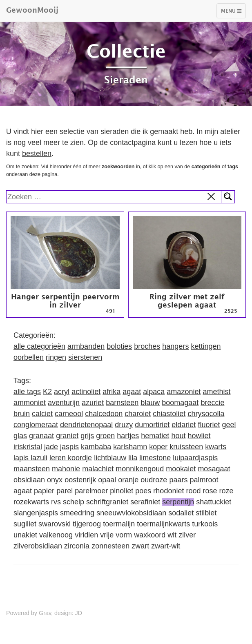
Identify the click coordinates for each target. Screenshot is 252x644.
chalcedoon (104, 414)
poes (143, 491)
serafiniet (145, 502)
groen (105, 436)
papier (44, 491)
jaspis (69, 447)
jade (51, 447)
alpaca (154, 392)
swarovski (55, 524)
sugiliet (25, 524)
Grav (45, 613)
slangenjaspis (36, 513)
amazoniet (184, 392)
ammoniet (30, 403)
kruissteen (186, 447)
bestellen (37, 154)
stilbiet (206, 513)
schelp (74, 502)
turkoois (205, 524)
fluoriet (209, 425)
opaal (107, 480)
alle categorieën (39, 346)
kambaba (96, 447)
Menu (233, 13)
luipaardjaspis (195, 458)
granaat (41, 436)
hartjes (128, 436)
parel (65, 491)
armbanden (86, 346)
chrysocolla (206, 414)
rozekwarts (31, 502)
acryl (62, 392)
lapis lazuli (30, 458)
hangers (175, 346)
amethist (216, 392)
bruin (22, 414)
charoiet (138, 414)
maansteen (32, 469)
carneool (69, 414)
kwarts (216, 447)
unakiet (25, 535)
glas (20, 436)
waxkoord (150, 535)
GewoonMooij (32, 10)
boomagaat (180, 403)
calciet (42, 414)
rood (193, 491)
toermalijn (119, 524)
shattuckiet (214, 502)
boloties (119, 346)
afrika (112, 392)
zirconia (77, 546)
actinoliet (86, 392)
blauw (150, 403)
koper (158, 447)
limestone (155, 458)
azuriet (93, 403)
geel (229, 425)
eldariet (184, 425)
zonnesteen (110, 546)
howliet (199, 436)
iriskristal (28, 447)
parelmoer (91, 491)
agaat (132, 392)
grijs (87, 436)
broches (147, 346)
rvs (56, 502)
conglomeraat (36, 425)
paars (178, 480)
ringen (56, 357)
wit (172, 535)
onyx (55, 480)
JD (79, 613)
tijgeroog (87, 524)
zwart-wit (166, 546)
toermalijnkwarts (163, 524)
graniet (67, 436)
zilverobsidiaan (38, 546)
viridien (86, 535)
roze (226, 491)
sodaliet (181, 513)
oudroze (154, 480)
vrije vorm (116, 535)
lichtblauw (110, 458)
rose (210, 491)
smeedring (77, 513)
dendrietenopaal (86, 425)
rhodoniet (168, 491)
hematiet (155, 436)
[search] (114, 197)
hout (178, 436)
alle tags (27, 392)
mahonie (66, 469)
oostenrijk (80, 480)
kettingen (206, 346)
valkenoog (56, 535)
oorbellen (29, 357)
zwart (140, 546)
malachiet (98, 469)
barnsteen (122, 403)
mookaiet (181, 469)
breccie (212, 403)
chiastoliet (169, 414)
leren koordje (71, 458)
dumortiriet (152, 425)
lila (133, 458)
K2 (47, 392)
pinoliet (122, 491)
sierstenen (85, 357)
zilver (187, 535)
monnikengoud (140, 469)
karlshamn (130, 447)
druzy (124, 425)
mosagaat (214, 469)
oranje (128, 480)
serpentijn (178, 502)
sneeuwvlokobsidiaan (131, 513)
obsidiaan (29, 480)
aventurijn (64, 403)
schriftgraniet (107, 502)
